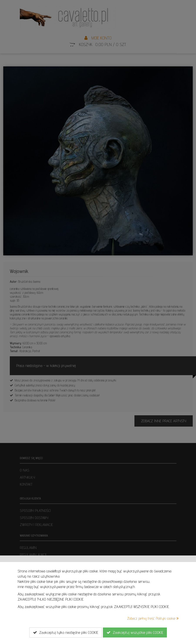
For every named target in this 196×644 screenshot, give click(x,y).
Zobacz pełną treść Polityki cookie (153, 618)
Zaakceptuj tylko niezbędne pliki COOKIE (66, 632)
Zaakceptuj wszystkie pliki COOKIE (135, 632)
